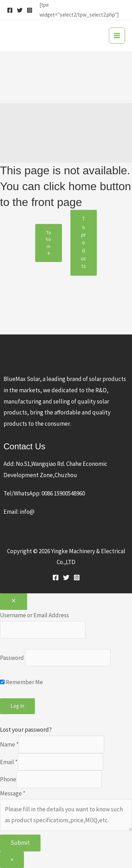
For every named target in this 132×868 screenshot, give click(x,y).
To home (48, 243)
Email (9, 762)
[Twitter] (20, 10)
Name (9, 744)
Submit (20, 843)
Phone (8, 779)
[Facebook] (10, 10)
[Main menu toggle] (117, 36)
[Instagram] (30, 10)
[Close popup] (14, 602)
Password (12, 658)
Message (13, 793)
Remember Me (21, 682)
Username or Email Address (34, 615)
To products (84, 242)
